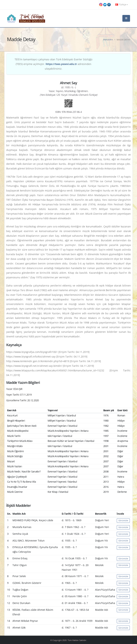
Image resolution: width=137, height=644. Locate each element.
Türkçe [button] (121, 5)
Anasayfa (108, 40)
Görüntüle (123, 520)
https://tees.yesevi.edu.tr (61, 64)
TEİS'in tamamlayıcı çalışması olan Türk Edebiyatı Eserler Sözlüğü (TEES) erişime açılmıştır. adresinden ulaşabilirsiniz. (54, 64)
